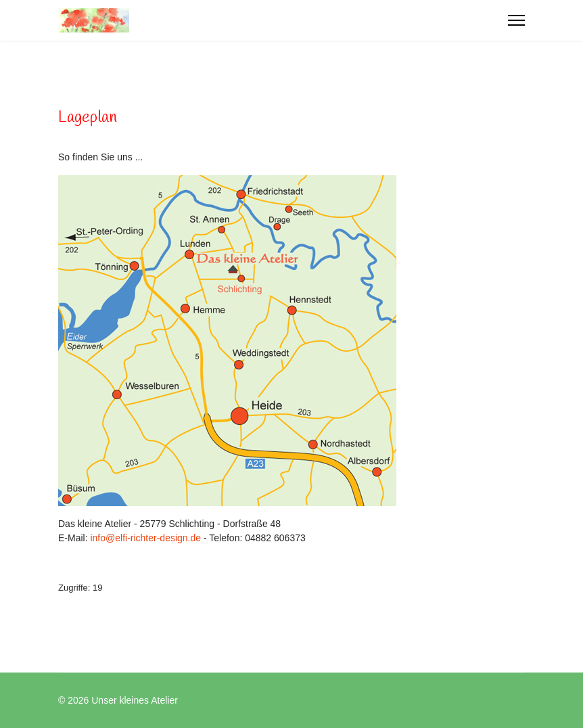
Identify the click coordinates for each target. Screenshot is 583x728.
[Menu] (516, 20)
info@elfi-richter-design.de (145, 538)
